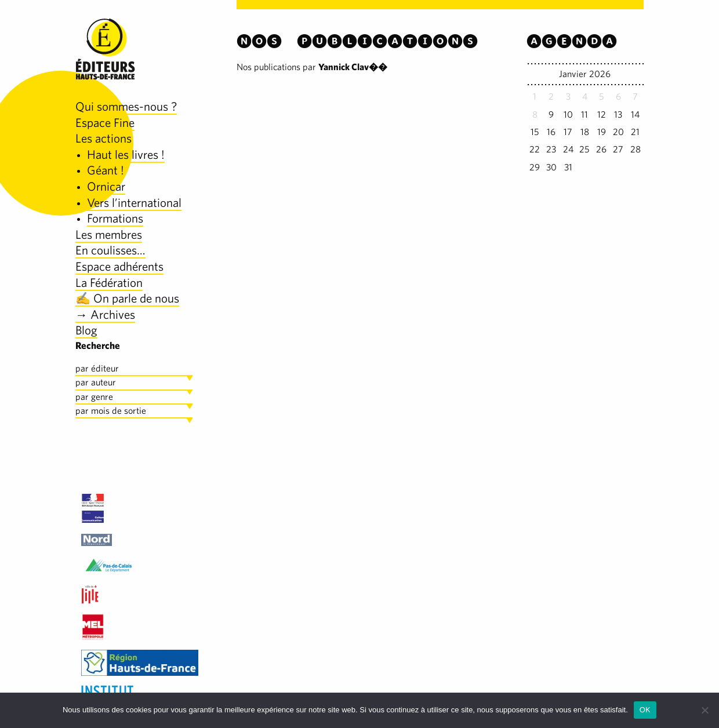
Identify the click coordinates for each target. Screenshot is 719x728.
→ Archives (105, 314)
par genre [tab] (94, 397)
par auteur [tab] (96, 382)
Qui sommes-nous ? (126, 106)
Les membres (109, 234)
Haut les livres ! (126, 154)
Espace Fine (105, 123)
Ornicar (106, 186)
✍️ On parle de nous (127, 298)
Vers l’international (134, 203)
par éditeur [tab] (97, 368)
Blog (86, 330)
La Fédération (109, 283)
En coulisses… (110, 250)
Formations (115, 218)
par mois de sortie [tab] (111, 411)
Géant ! (106, 170)
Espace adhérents (119, 266)
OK (645, 710)
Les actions (104, 138)
